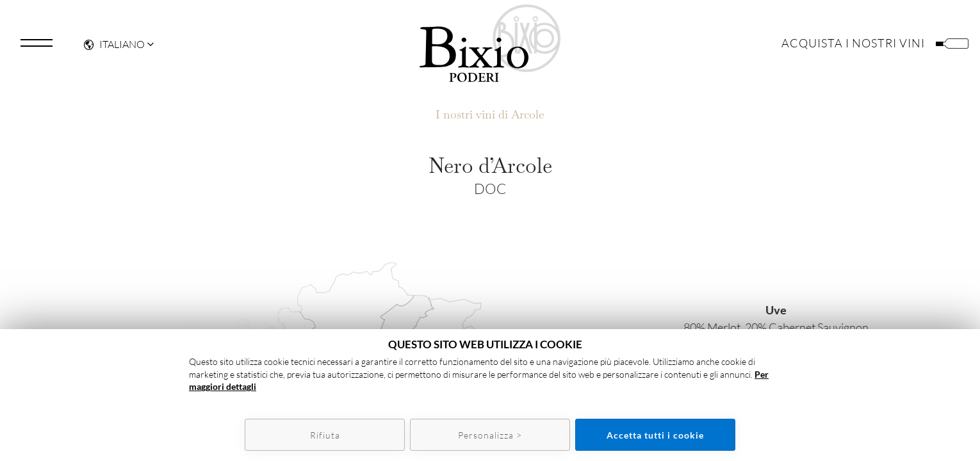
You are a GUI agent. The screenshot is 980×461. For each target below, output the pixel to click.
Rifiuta (325, 435)
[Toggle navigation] (37, 47)
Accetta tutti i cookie (655, 435)
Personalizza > (490, 435)
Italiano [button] (114, 49)
